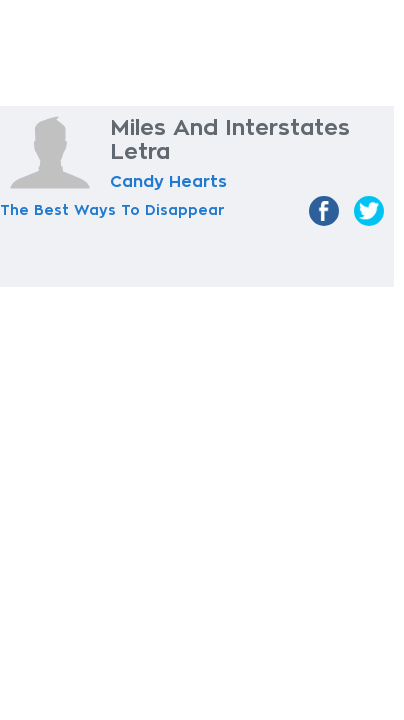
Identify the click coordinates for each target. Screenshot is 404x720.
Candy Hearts (168, 182)
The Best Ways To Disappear (112, 210)
